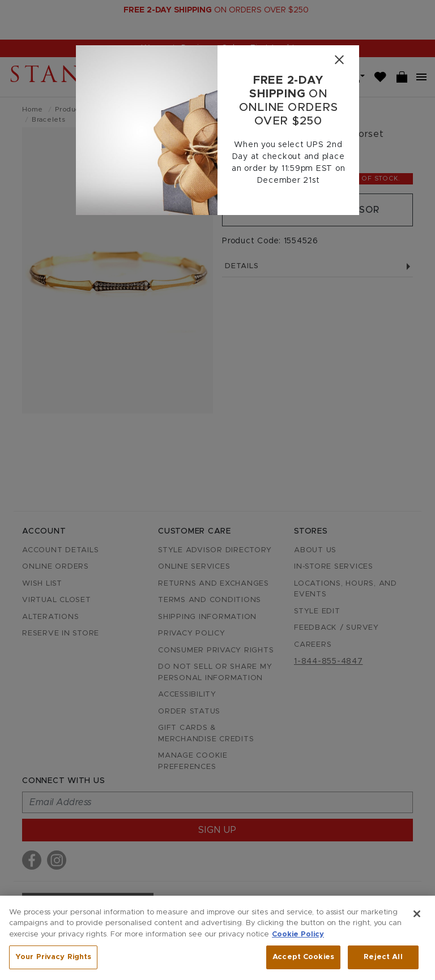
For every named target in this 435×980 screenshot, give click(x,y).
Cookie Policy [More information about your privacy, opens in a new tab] (298, 934)
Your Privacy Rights (53, 957)
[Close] (339, 60)
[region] (217, 938)
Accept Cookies (303, 957)
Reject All (383, 957)
